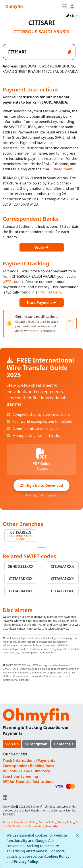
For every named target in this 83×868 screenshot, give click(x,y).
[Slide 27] (57, 601)
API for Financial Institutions (28, 782)
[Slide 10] (30, 601)
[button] (72, 6)
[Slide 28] (58, 601)
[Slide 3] (18, 601)
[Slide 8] (26, 601)
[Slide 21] (47, 601)
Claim (72, 16)
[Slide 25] (53, 601)
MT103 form (51, 292)
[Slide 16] (39, 601)
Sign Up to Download (42, 485)
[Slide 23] (50, 601)
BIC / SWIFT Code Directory (26, 771)
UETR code (12, 282)
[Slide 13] (34, 601)
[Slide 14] (36, 601)
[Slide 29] (60, 601)
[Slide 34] (68, 601)
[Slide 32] (65, 601)
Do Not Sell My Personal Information (41, 824)
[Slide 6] (23, 601)
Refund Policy (29, 822)
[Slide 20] (45, 601)
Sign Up (12, 744)
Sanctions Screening (20, 776)
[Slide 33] (66, 601)
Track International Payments (29, 760)
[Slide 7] (25, 601)
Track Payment (41, 303)
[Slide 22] (49, 601)
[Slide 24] (52, 601)
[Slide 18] (42, 601)
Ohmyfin (14, 6)
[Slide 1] (42, 547)
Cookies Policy (57, 856)
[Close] (77, 835)
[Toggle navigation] (65, 6)
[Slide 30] (61, 601)
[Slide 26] (55, 601)
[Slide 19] (44, 601)
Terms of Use (11, 822)
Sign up (71, 323)
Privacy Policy (26, 862)
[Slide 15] (38, 601)
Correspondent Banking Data (28, 766)
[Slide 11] (31, 601)
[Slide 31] (63, 601)
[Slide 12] (33, 601)
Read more (63, 169)
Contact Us (64, 744)
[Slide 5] (21, 601)
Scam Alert (52, 826)
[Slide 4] (20, 601)
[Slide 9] (28, 601)
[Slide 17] (41, 601)
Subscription (36, 744)
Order (42, 247)
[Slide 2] (17, 601)
